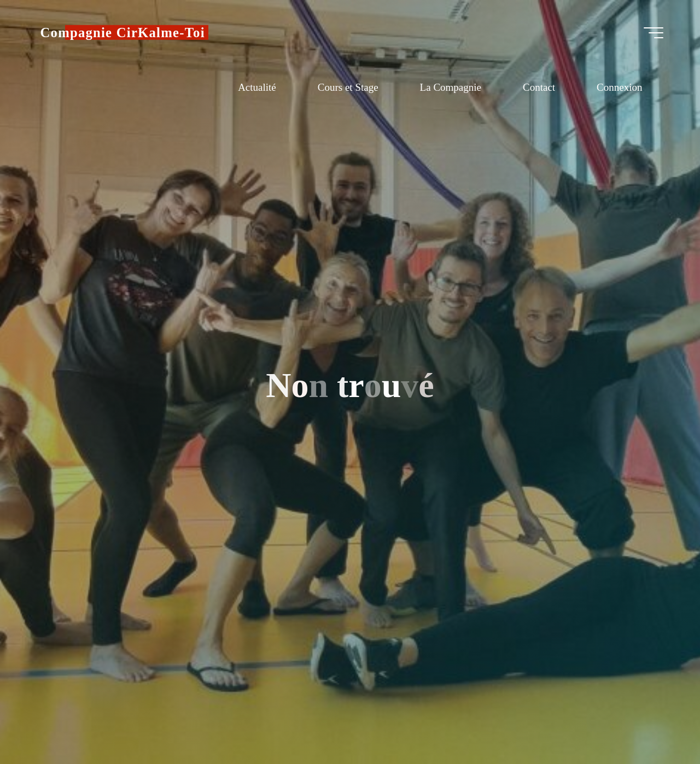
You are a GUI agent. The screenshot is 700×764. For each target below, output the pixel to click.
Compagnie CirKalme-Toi (123, 33)
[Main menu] (654, 33)
